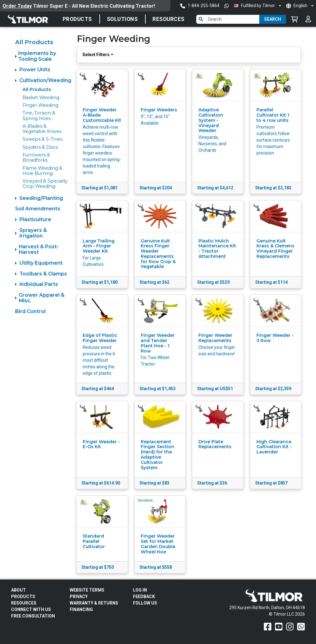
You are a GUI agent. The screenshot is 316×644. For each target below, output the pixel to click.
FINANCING (81, 609)
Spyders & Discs (40, 147)
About (19, 590)
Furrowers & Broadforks (36, 157)
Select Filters (96, 55)
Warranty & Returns (94, 603)
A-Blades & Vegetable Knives (42, 129)
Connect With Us (31, 609)
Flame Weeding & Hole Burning (42, 171)
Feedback (144, 597)
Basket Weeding (41, 97)
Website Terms (87, 590)
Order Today (17, 6)
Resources (168, 19)
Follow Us (145, 603)
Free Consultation (33, 616)
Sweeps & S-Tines (42, 139)
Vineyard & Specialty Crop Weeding (45, 184)
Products (77, 19)
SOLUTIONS (122, 19)
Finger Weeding (40, 105)
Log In (140, 590)
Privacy (79, 597)
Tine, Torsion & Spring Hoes (39, 116)
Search (273, 19)
